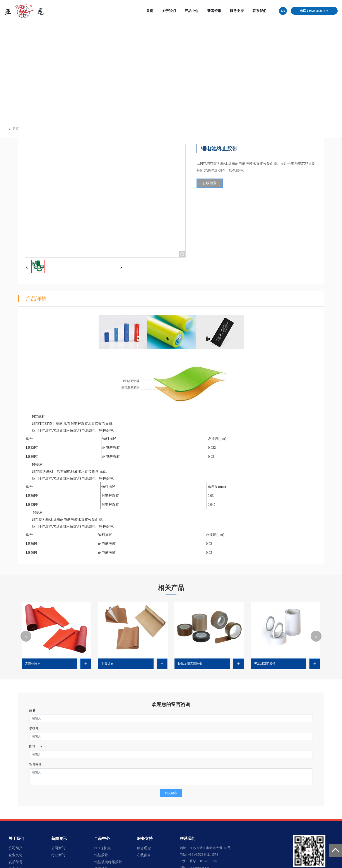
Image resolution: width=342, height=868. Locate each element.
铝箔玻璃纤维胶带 (108, 862)
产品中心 (102, 839)
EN (283, 11)
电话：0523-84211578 (314, 11)
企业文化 (15, 855)
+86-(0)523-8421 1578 (203, 854)
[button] (26, 636)
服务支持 (145, 839)
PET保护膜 (103, 848)
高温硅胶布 (33, 664)
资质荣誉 (15, 862)
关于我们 (16, 839)
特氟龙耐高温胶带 (190, 664)
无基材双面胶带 (265, 664)
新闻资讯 (59, 839)
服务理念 (144, 848)
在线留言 (144, 855)
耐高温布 (108, 664)
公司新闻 (58, 848)
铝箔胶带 (101, 855)
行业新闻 (58, 855)
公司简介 (15, 848)
